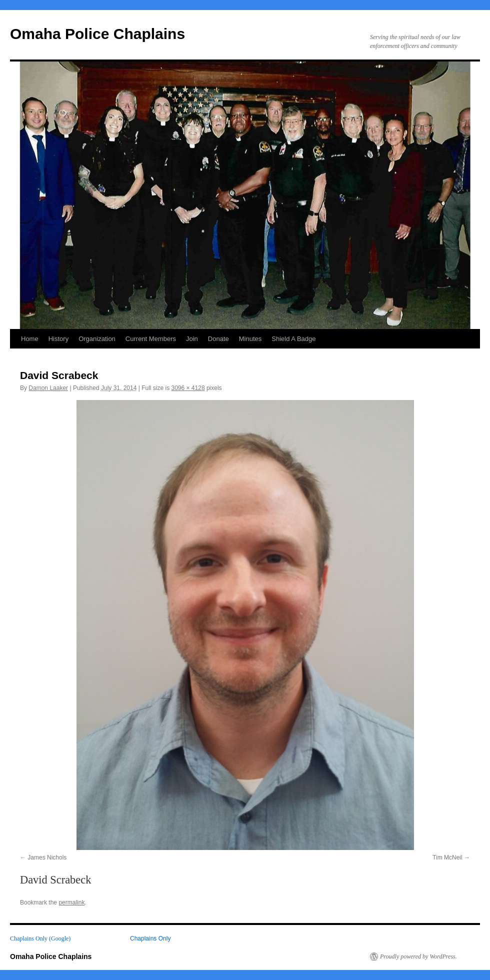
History (58, 339)
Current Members (151, 339)
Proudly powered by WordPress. (418, 956)
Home (30, 339)
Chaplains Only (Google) (40, 938)
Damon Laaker (48, 388)
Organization (97, 339)
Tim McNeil (447, 857)
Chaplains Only (150, 938)
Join (192, 339)
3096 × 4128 (188, 388)
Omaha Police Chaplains (97, 34)
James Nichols (47, 857)
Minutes (250, 339)
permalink (71, 902)
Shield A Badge (293, 339)
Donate (218, 339)
